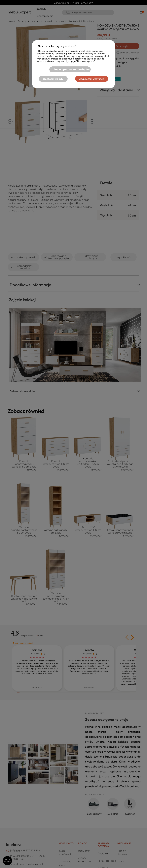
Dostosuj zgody (53, 79)
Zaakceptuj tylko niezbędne (72, 69)
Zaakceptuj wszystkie (92, 79)
